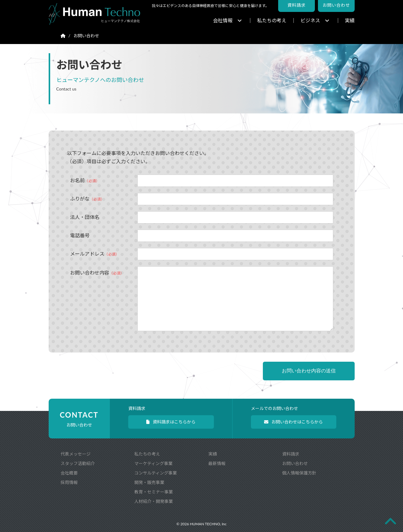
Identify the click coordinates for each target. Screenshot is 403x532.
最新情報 (217, 463)
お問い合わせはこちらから (293, 422)
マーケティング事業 (153, 463)
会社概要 (69, 473)
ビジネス (315, 20)
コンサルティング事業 (156, 473)
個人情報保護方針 (299, 473)
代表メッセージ (76, 454)
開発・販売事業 (149, 482)
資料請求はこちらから (171, 422)
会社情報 (227, 20)
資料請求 (291, 454)
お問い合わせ (295, 463)
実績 (350, 20)
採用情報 (69, 482)
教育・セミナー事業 (154, 492)
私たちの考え (272, 20)
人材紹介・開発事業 (154, 501)
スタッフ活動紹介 (78, 463)
